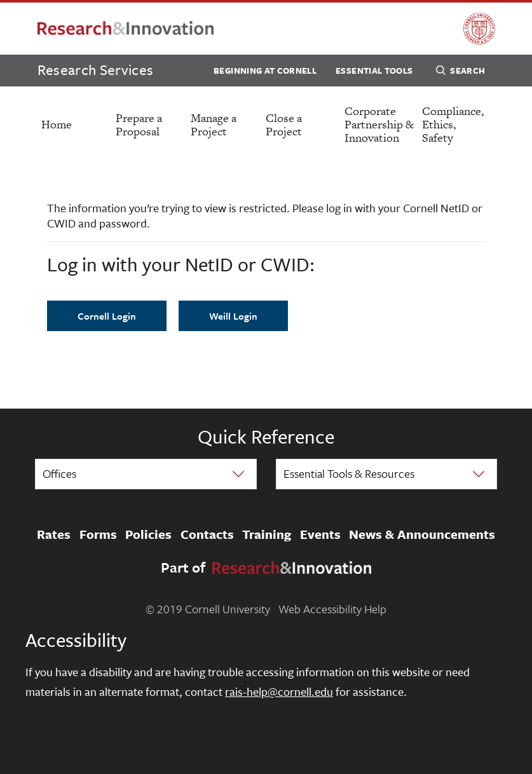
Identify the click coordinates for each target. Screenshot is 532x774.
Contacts (207, 534)
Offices (59, 473)
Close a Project (284, 125)
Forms (98, 534)
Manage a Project (214, 125)
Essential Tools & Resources (349, 473)
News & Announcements (422, 534)
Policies (148, 534)
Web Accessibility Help (332, 609)
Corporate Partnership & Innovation (379, 124)
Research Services (96, 70)
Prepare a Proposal (139, 125)
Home (57, 124)
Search (460, 72)
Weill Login (233, 316)
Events (320, 534)
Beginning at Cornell (265, 71)
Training (267, 534)
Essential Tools (374, 71)
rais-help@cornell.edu (279, 691)
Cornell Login (107, 316)
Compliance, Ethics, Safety (453, 124)
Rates (54, 534)
